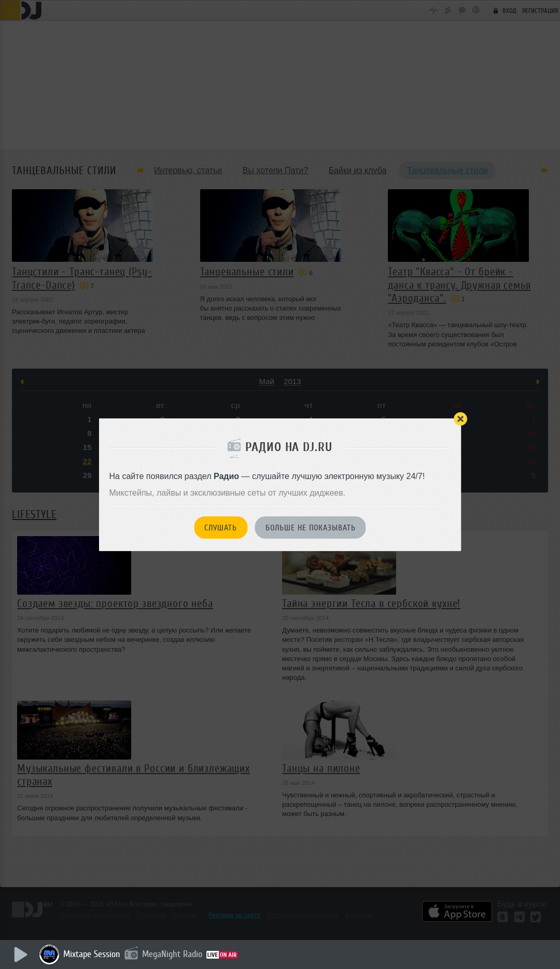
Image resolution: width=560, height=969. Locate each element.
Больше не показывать (311, 528)
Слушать (221, 528)
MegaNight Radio (172, 954)
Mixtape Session (92, 954)
